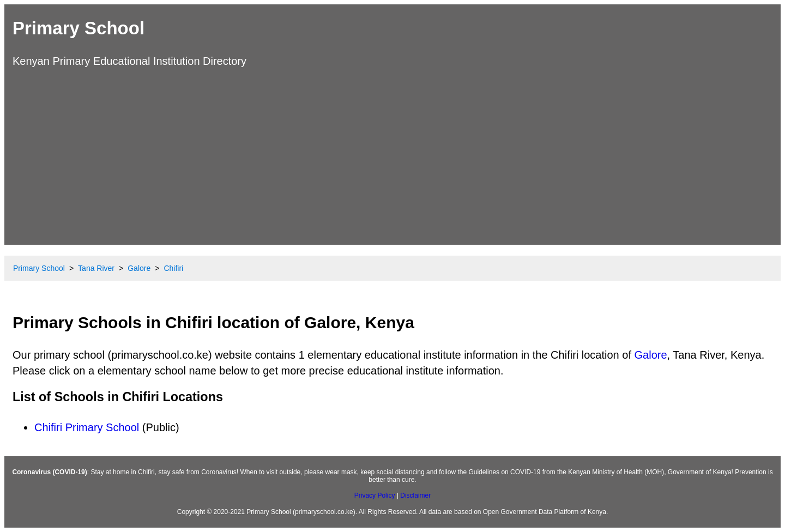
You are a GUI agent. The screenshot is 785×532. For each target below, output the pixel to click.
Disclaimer (415, 495)
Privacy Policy (375, 495)
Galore (651, 355)
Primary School (78, 28)
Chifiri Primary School (87, 427)
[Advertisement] (392, 155)
